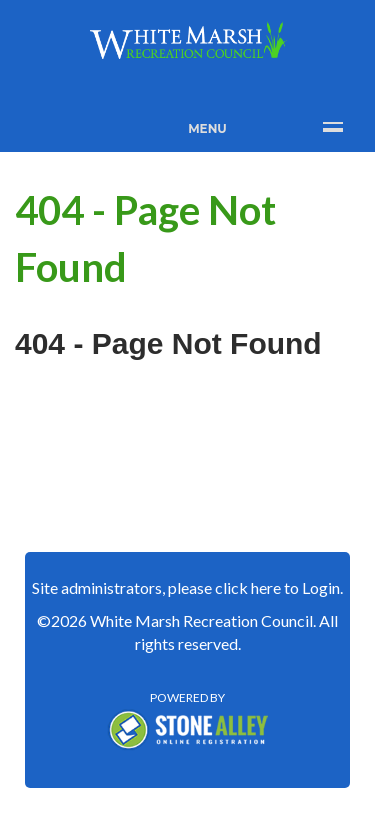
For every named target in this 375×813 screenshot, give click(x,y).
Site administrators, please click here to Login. (187, 587)
